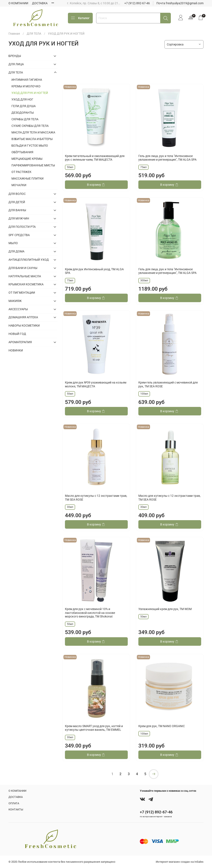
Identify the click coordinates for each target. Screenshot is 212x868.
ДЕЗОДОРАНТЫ (23, 113)
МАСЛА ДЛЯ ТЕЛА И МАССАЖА (33, 132)
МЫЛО (13, 243)
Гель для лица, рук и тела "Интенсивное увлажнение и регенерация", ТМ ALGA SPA (167, 158)
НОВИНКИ (16, 350)
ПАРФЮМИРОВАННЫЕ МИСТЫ (33, 165)
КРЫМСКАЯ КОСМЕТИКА (26, 284)
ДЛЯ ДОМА (16, 251)
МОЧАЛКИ (19, 185)
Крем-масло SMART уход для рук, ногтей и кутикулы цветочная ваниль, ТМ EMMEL (94, 728)
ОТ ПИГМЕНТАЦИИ (22, 293)
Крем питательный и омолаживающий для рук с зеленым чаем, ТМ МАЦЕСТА (95, 158)
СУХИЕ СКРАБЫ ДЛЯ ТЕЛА (30, 126)
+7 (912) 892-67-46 (137, 3)
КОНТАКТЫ (16, 809)
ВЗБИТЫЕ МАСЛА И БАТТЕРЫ (32, 139)
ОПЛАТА (14, 803)
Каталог (80, 18)
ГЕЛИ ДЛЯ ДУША (24, 106)
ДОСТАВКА (40, 3)
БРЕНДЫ (15, 56)
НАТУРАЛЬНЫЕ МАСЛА (25, 276)
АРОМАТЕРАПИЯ (20, 342)
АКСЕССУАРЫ (18, 309)
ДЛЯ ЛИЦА (16, 64)
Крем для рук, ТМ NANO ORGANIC (162, 726)
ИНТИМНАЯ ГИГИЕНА (27, 80)
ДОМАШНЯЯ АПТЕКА (23, 317)
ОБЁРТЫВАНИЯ (22, 152)
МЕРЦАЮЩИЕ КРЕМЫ (27, 159)
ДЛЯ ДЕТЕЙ (17, 202)
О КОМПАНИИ (18, 3)
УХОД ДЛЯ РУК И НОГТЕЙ (30, 93)
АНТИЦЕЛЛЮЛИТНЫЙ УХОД (29, 260)
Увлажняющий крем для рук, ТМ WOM (165, 609)
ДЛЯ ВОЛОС (17, 194)
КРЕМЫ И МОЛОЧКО (26, 86)
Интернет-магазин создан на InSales (180, 862)
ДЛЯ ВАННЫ (17, 210)
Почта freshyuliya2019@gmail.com (180, 3)
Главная (14, 34)
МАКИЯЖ (15, 301)
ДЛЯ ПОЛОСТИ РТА (22, 227)
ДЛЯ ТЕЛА (34, 34)
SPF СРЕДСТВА (19, 235)
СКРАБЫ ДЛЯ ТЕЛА (25, 119)
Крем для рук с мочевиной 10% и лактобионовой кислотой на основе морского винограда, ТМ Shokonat (90, 613)
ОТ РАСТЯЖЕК (21, 172)
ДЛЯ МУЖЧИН (19, 218)
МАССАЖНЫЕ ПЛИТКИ (27, 178)
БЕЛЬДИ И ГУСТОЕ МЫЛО (30, 146)
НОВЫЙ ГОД (17, 334)
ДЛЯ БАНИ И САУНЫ (23, 268)
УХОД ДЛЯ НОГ (22, 99)
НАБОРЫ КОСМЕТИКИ (24, 326)
